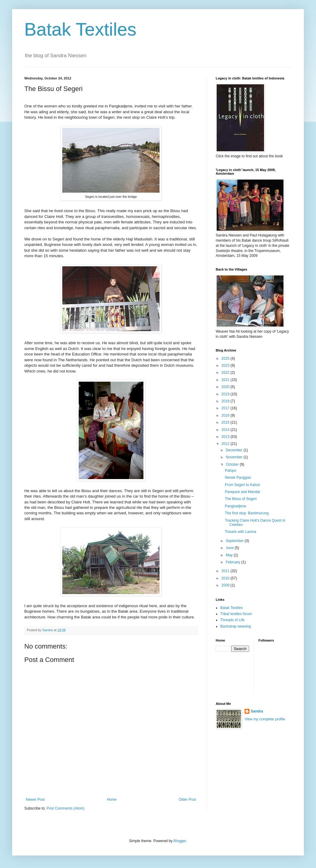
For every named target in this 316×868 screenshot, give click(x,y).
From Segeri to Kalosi (242, 485)
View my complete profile (265, 719)
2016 (226, 415)
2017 (226, 408)
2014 (226, 430)
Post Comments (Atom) (65, 808)
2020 (226, 387)
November (235, 457)
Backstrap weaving (236, 626)
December (235, 450)
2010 (226, 578)
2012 (226, 444)
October (233, 464)
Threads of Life (232, 620)
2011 (226, 571)
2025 (226, 359)
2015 (226, 422)
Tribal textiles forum (236, 614)
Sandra (257, 711)
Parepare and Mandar (243, 492)
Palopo (230, 471)
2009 (226, 585)
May (230, 555)
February (234, 562)
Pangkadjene (235, 506)
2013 (226, 437)
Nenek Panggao (238, 478)
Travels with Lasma (240, 532)
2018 (226, 401)
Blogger (180, 841)
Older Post (187, 800)
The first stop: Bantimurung (247, 513)
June (230, 548)
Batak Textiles (80, 29)
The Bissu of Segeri (241, 499)
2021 (226, 380)
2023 (226, 366)
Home (112, 800)
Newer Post (35, 800)
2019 (226, 394)
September (235, 541)
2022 (226, 373)
